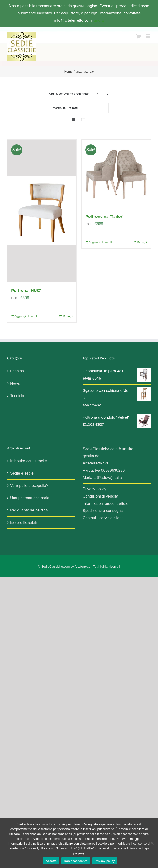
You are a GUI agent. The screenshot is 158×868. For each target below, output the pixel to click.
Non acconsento (75, 861)
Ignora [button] (98, 20)
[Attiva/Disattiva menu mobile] (148, 36)
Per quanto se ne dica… (31, 510)
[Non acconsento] (152, 843)
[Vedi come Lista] (83, 120)
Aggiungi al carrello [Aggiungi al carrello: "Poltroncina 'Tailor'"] (101, 242)
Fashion (17, 371)
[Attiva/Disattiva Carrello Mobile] (138, 36)
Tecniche (18, 396)
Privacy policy (94, 489)
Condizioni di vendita (101, 496)
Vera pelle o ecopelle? (29, 486)
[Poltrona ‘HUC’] (42, 211)
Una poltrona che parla (30, 498)
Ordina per (69, 94)
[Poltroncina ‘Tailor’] (116, 174)
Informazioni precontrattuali (106, 503)
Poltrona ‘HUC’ (26, 291)
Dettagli (68, 316)
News (15, 383)
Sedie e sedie (22, 473)
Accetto (51, 861)
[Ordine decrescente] (108, 94)
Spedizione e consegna (103, 511)
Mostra (65, 108)
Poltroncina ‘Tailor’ (104, 217)
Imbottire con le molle (29, 461)
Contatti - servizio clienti (103, 518)
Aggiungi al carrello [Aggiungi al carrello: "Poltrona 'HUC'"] (27, 316)
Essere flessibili (23, 522)
